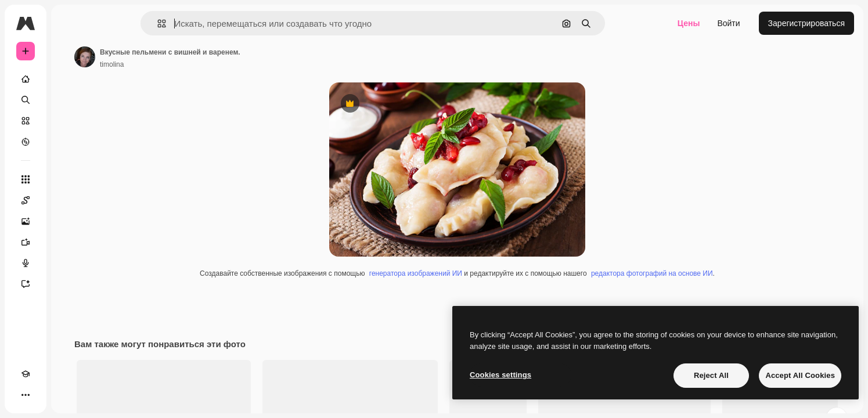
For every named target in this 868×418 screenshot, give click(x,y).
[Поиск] (70, 100)
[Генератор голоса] (70, 263)
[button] (201, 24)
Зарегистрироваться (806, 23)
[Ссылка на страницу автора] (173, 57)
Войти (728, 23)
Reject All (711, 375)
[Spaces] (70, 200)
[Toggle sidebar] (114, 23)
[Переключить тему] (46, 395)
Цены (689, 23)
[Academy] (26, 395)
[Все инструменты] (70, 179)
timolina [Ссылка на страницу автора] (200, 64)
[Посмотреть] (70, 142)
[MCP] (67, 395)
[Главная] (70, 79)
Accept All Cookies (800, 375)
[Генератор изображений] (70, 221)
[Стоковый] (70, 121)
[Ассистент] (70, 284)
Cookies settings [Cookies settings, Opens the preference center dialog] (500, 375)
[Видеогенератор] (70, 242)
